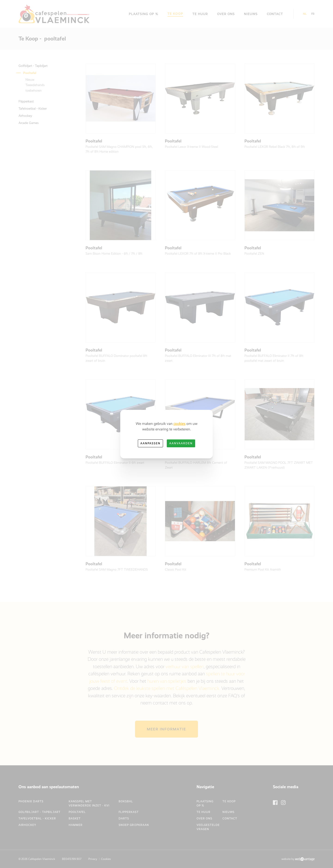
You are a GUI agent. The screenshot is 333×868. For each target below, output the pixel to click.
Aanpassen (150, 443)
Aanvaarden (181, 443)
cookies (179, 424)
